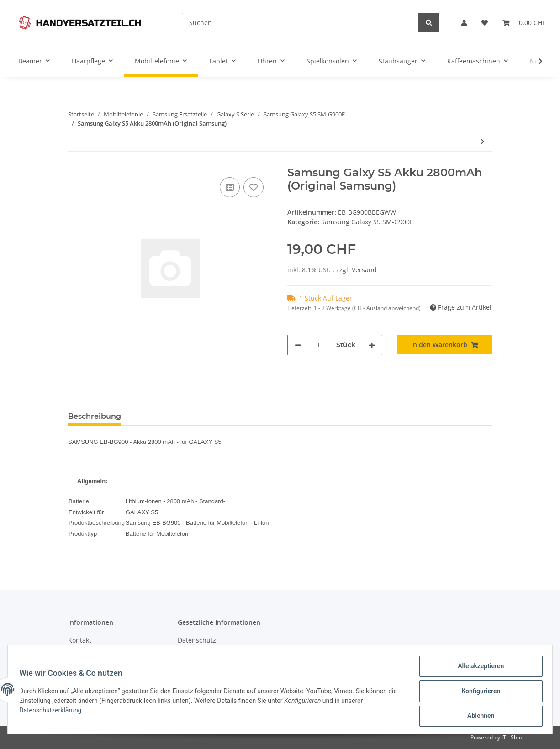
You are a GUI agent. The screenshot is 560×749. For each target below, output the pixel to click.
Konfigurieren (478, 693)
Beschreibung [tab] (95, 416)
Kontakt (80, 640)
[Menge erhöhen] (372, 345)
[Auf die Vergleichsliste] (230, 187)
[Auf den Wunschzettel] (254, 187)
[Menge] (319, 345)
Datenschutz (197, 640)
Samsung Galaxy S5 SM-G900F (367, 222)
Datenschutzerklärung (53, 712)
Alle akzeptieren (478, 669)
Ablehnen (478, 717)
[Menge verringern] (298, 345)
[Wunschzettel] (485, 23)
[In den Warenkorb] (444, 345)
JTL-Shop (512, 737)
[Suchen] (300, 23)
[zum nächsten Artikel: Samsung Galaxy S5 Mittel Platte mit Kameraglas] (483, 141)
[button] (464, 23)
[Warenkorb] (524, 23)
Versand (364, 270)
